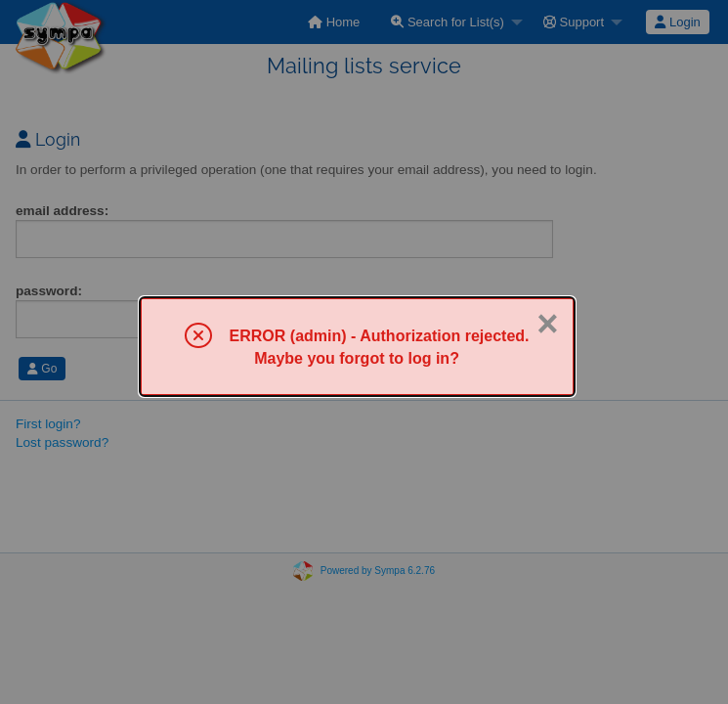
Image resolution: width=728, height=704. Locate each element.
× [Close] (547, 324)
